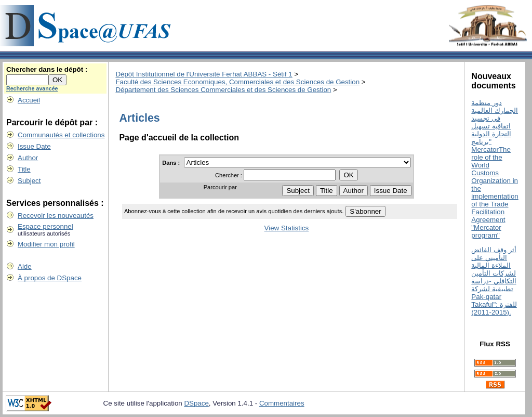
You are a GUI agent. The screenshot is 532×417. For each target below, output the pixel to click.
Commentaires (282, 403)
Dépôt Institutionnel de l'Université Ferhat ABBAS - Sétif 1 (204, 74)
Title (24, 169)
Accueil (29, 100)
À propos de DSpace (50, 278)
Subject (29, 181)
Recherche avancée (32, 88)
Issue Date (34, 146)
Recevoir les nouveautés (56, 216)
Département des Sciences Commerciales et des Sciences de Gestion (223, 90)
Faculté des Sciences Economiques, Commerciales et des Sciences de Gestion (237, 82)
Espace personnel (45, 226)
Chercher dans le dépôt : (47, 69)
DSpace (196, 403)
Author (28, 158)
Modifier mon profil (46, 244)
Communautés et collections (61, 135)
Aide (25, 266)
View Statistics (287, 228)
